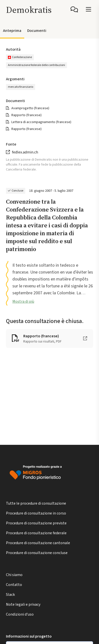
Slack (10, 595)
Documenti (37, 31)
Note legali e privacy (23, 604)
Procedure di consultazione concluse (37, 553)
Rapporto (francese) (26, 115)
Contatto (14, 585)
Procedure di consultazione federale (36, 533)
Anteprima (12, 31)
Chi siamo (14, 575)
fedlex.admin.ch (25, 152)
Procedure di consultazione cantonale (38, 543)
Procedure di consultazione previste (36, 523)
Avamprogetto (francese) (30, 108)
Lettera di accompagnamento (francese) (41, 122)
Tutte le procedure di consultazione (36, 503)
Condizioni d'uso (20, 614)
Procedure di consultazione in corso (36, 513)
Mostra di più (23, 301)
